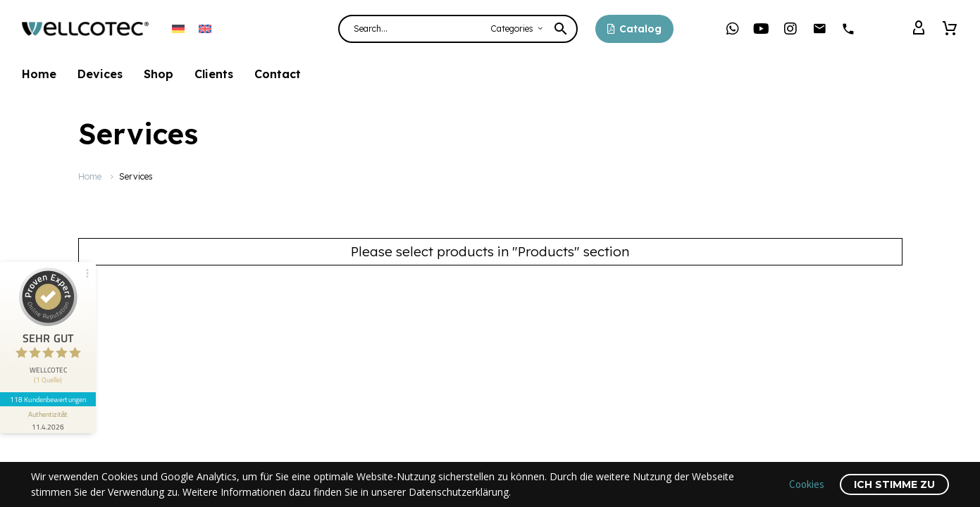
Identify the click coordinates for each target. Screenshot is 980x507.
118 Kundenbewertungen (48, 399)
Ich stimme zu (894, 484)
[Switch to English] (205, 29)
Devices (100, 74)
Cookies (807, 484)
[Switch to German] (178, 29)
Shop (159, 74)
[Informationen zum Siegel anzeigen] (48, 420)
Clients (214, 74)
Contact (278, 74)
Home (39, 74)
